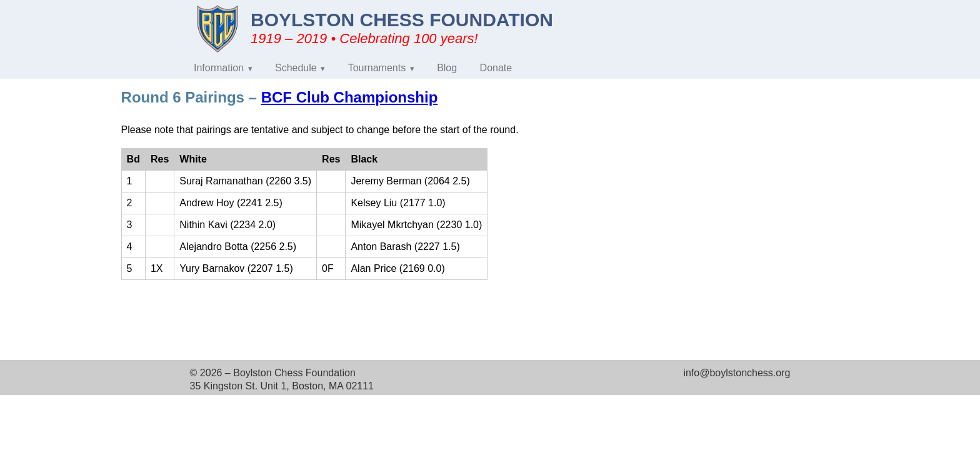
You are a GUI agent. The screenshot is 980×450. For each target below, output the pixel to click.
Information (219, 68)
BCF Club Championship (350, 97)
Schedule (296, 68)
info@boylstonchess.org (737, 373)
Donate (496, 68)
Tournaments (377, 68)
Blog (447, 68)
